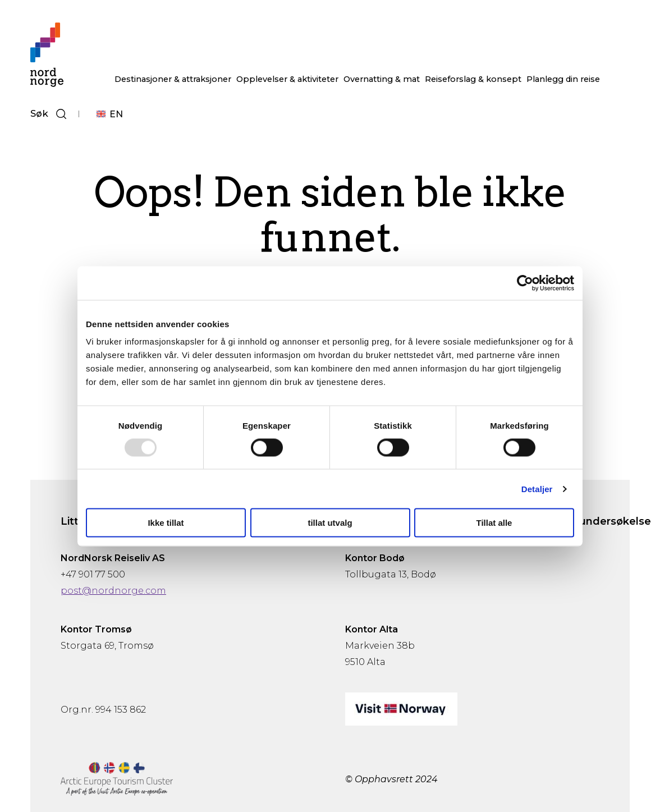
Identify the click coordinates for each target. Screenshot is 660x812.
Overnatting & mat (382, 79)
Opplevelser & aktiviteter (287, 79)
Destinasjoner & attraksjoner (173, 79)
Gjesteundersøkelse (598, 521)
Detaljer (537, 488)
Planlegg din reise (563, 79)
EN (116, 114)
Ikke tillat (166, 523)
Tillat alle (494, 523)
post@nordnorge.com (113, 591)
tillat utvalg (330, 523)
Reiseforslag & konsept (473, 79)
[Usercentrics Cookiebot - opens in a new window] (525, 283)
